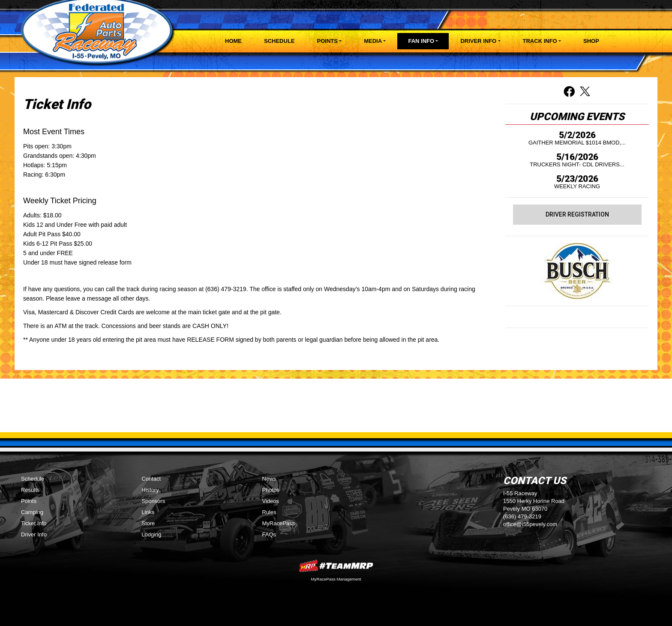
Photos (271, 490)
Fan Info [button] (421, 41)
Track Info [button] (540, 41)
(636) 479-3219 (522, 516)
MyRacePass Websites (336, 566)
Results (30, 490)
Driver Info (34, 534)
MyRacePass (279, 523)
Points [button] (327, 41)
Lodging (151, 534)
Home (233, 41)
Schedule (279, 41)
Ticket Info (34, 523)
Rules (269, 512)
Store (148, 523)
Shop (591, 41)
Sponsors (153, 501)
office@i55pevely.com (530, 524)
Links (148, 512)
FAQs (269, 534)
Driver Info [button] (478, 41)
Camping (32, 512)
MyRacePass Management (336, 579)
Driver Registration (577, 214)
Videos (271, 501)
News (269, 479)
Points (29, 501)
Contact (151, 479)
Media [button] (373, 41)
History (150, 490)
